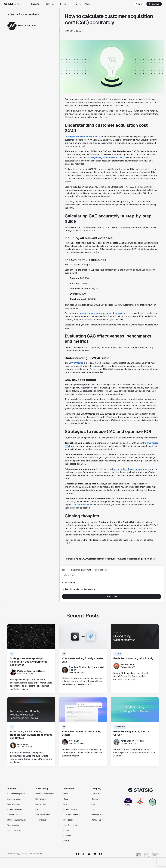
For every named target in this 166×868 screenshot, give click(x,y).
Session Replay (14, 815)
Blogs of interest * (70, 582)
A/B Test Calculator (72, 815)
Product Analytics (15, 809)
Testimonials (41, 820)
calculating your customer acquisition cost (101, 313)
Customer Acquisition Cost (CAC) (82, 137)
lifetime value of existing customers (131, 469)
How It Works (41, 799)
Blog (65, 804)
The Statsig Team (27, 26)
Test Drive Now (14, 830)
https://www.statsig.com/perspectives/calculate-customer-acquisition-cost (115, 559)
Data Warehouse (14, 804)
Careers (95, 799)
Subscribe (112, 596)
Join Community (70, 825)
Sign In (139, 4)
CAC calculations (82, 505)
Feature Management (16, 794)
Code (66, 799)
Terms (94, 809)
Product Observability (45, 794)
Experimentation (14, 799)
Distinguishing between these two (105, 158)
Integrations (68, 820)
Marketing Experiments (17, 820)
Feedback (68, 836)
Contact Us (154, 4)
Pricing (87, 4)
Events (66, 830)
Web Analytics (13, 825)
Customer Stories (43, 815)
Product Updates (71, 809)
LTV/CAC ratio (76, 363)
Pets (93, 804)
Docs (78, 4)
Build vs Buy (41, 804)
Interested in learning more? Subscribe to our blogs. (86, 570)
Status (66, 841)
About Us (95, 794)
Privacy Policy (98, 815)
